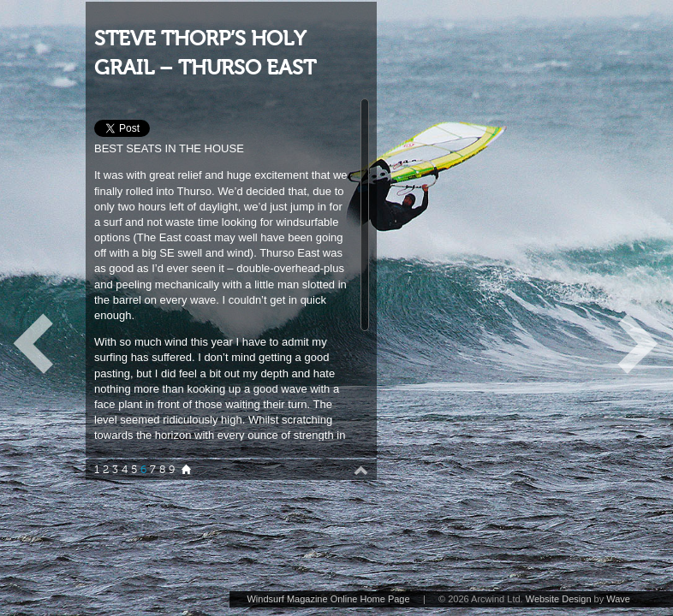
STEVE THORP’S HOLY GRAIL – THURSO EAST (205, 53)
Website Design (559, 599)
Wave (618, 599)
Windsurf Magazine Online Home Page (328, 599)
